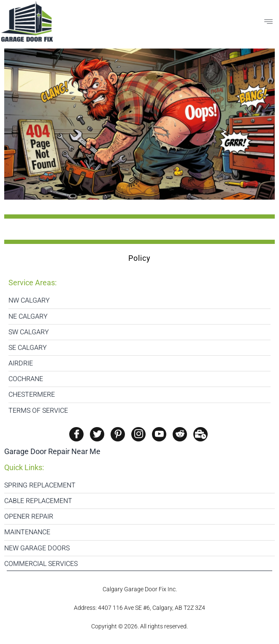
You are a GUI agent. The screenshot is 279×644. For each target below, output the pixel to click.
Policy (139, 258)
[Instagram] (138, 434)
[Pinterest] (118, 434)
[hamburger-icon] (268, 22)
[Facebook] (76, 434)
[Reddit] (180, 434)
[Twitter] (97, 434)
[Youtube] (159, 434)
